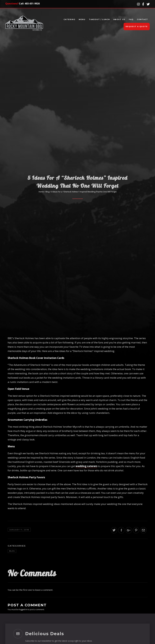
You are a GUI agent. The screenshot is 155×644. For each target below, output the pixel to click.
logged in (23, 609)
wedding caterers (86, 466)
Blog (47, 192)
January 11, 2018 (19, 530)
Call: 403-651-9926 (29, 4)
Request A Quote (137, 26)
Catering (69, 19)
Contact (142, 19)
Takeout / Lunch (99, 19)
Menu (82, 19)
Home (41, 192)
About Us (119, 19)
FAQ (131, 19)
